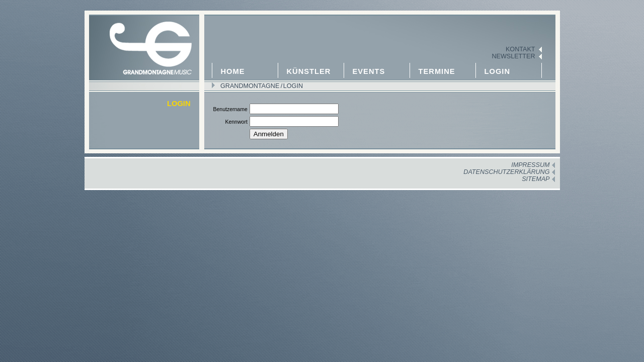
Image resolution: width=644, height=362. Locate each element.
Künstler (309, 71)
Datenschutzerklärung (506, 172)
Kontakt (520, 49)
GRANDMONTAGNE (250, 86)
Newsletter (513, 56)
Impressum (530, 165)
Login (498, 71)
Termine (437, 71)
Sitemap (536, 179)
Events (369, 71)
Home (233, 71)
